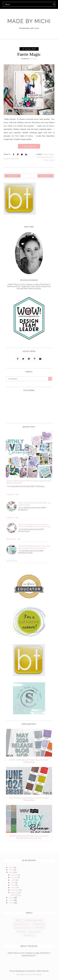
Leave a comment (11, 158)
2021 (11, 900)
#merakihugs (38, 924)
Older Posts (45, 176)
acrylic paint (34, 932)
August (14, 877)
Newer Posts (13, 176)
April (13, 885)
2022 (11, 898)
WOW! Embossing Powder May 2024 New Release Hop (29, 761)
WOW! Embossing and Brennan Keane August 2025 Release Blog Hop (29, 482)
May (13, 883)
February (15, 890)
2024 (11, 870)
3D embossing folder (33, 920)
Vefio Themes (43, 971)
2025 (11, 867)
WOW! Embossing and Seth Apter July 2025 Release (35, 504)
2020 (11, 903)
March (14, 888)
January (15, 893)
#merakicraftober (21, 924)
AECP (18, 920)
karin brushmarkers (45, 157)
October (15, 875)
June (13, 880)
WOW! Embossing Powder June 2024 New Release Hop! (29, 799)
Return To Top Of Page (29, 975)
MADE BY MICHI (29, 21)
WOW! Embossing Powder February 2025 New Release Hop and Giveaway (35, 525)
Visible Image (48, 160)
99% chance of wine (23, 928)
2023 (11, 872)
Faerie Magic (29, 54)
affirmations (29, 935)
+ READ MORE (29, 146)
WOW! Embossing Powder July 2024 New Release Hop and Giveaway (34, 547)
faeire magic (48, 154)
